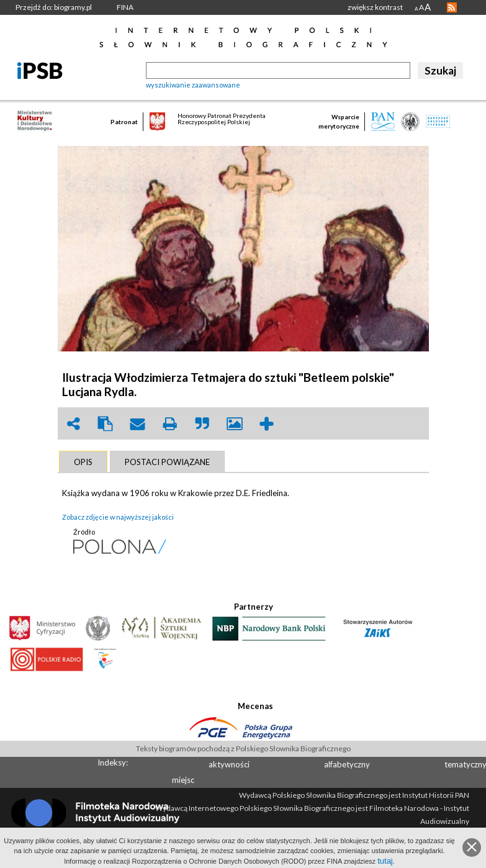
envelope (138, 424)
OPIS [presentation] (83, 462)
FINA (125, 7)
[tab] (83, 462)
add (267, 424)
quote (202, 424)
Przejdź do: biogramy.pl (54, 7)
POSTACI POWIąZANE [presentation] (167, 462)
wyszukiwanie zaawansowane (193, 85)
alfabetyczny (347, 764)
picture (235, 424)
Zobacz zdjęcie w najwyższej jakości (118, 517)
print (170, 424)
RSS (452, 7)
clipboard (106, 424)
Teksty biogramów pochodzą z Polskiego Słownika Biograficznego (243, 748)
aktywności (229, 764)
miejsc (183, 780)
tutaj (385, 861)
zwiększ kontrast (375, 7)
